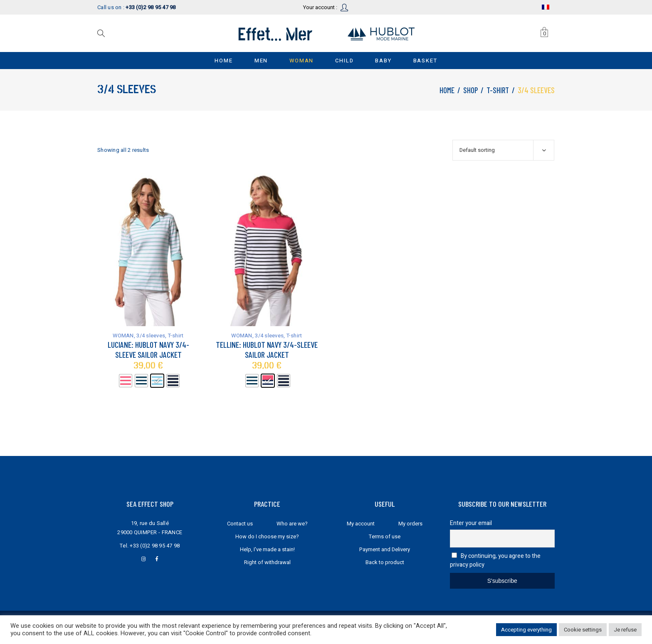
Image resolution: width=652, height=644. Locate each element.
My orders (410, 524)
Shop (470, 90)
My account (361, 524)
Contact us (240, 524)
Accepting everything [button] (526, 630)
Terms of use (385, 536)
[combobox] (503, 150)
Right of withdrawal (267, 562)
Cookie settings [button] (583, 630)
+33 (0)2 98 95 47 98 (155, 546)
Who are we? (292, 524)
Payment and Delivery (385, 549)
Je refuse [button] (625, 630)
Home (447, 90)
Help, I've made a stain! (267, 549)
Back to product (385, 562)
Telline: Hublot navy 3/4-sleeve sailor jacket (267, 349)
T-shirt (498, 90)
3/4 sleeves (151, 336)
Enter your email (471, 523)
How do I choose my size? (267, 536)
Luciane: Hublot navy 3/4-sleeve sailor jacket (148, 349)
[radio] (126, 381)
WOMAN (123, 336)
